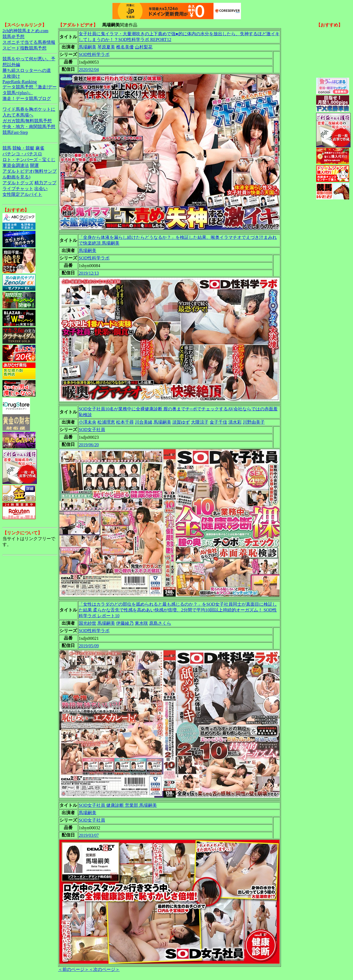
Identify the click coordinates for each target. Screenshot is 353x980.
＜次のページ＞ (104, 969)
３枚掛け (11, 76)
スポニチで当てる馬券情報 (29, 42)
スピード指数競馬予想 (24, 48)
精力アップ (45, 183)
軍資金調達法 (16, 165)
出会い (41, 189)
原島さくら (160, 623)
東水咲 (141, 623)
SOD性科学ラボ (94, 54)
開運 (34, 165)
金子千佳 (218, 422)
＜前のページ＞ (73, 969)
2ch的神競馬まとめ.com (25, 31)
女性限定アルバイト (22, 194)
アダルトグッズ (18, 183)
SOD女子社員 (92, 430)
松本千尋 (125, 422)
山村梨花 (144, 47)
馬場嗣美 (87, 47)
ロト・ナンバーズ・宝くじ (29, 160)
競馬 (7, 148)
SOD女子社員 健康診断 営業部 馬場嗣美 (118, 805)
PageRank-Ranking (20, 82)
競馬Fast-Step (15, 132)
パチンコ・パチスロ (22, 154)
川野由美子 (254, 422)
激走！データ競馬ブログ (27, 98)
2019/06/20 (89, 445)
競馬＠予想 (13, 36)
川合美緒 (144, 422)
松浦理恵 (106, 422)
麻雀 (40, 148)
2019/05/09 (89, 646)
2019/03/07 (89, 835)
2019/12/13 (89, 273)
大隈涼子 (200, 422)
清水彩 (235, 422)
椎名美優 (125, 47)
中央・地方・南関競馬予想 (29, 127)
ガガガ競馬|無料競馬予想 (27, 121)
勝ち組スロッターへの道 (27, 70)
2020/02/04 (89, 70)
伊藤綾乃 (125, 623)
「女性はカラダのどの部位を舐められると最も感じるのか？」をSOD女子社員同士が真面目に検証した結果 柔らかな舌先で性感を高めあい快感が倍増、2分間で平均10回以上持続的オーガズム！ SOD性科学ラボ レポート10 (178, 610)
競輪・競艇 (23, 148)
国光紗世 (87, 623)
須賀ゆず (181, 422)
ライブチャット (18, 189)
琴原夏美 (106, 47)
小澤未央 (87, 422)
